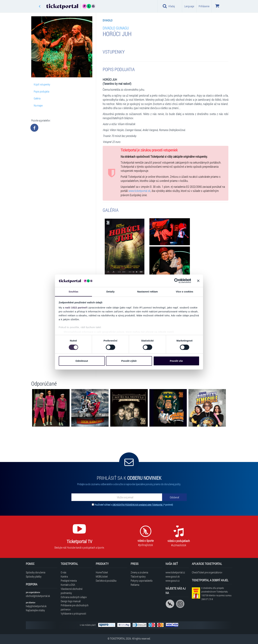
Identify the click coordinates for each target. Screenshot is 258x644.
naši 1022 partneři (76, 308)
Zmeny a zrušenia (139, 572)
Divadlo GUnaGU (116, 28)
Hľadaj (169, 6)
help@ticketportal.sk (36, 606)
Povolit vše (176, 361)
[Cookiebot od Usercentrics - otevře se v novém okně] (177, 281)
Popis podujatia (41, 91)
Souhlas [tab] (73, 292)
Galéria (37, 98)
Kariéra (64, 576)
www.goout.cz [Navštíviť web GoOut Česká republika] (173, 581)
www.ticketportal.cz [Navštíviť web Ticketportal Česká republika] (175, 572)
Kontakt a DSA (68, 585)
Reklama (135, 585)
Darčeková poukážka (106, 581)
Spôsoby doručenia (36, 572)
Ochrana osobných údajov (74, 597)
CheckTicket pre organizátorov (207, 572)
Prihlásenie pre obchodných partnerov (75, 607)
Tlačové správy (138, 576)
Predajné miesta (69, 581)
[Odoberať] (174, 497)
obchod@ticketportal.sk (38, 596)
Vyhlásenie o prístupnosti (73, 613)
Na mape (38, 105)
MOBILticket (102, 576)
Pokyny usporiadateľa (142, 581)
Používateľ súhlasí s (134, 505)
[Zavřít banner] (198, 281)
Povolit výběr (129, 361)
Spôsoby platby (34, 576)
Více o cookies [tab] (185, 292)
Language (189, 6)
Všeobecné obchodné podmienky (72, 591)
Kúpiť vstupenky (42, 84)
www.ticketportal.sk (140, 191)
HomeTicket (102, 572)
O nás (64, 572)
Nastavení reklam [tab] (148, 292)
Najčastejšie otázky (35, 610)
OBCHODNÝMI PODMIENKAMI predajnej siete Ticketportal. (138, 505)
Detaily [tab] (111, 292)
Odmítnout (82, 361)
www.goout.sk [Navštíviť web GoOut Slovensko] (173, 576)
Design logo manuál (71, 601)
